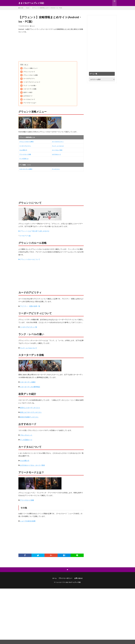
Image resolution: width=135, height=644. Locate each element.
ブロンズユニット (26, 435)
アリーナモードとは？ (28, 103)
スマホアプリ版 (25, 236)
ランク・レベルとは (58, 146)
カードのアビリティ (28, 79)
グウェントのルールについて (30, 259)
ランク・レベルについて (28, 348)
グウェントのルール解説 (26, 141)
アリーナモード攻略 (25, 154)
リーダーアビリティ (25, 146)
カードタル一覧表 (57, 150)
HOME (22, 8)
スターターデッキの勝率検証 (30, 387)
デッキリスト (56, 169)
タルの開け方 (23, 150)
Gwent (28, 8)
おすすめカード (26, 96)
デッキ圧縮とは (24, 159)
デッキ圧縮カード (26, 440)
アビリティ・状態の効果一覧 (30, 306)
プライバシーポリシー (65, 578)
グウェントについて (28, 72)
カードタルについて (28, 99)
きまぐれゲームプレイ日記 (31, 3)
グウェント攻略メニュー (29, 68)
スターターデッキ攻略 (28, 89)
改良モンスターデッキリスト (30, 408)
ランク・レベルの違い (28, 86)
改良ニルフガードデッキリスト (31, 412)
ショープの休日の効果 (28, 521)
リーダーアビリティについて (30, 82)
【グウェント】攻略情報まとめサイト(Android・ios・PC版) (47, 8)
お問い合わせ (80, 578)
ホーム (53, 578)
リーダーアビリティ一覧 (28, 327)
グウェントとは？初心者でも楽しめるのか (35, 231)
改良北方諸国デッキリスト (29, 417)
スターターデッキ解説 (26, 169)
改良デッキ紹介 (26, 92)
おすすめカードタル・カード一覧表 (32, 465)
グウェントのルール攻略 (29, 75)
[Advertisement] (51, 47)
